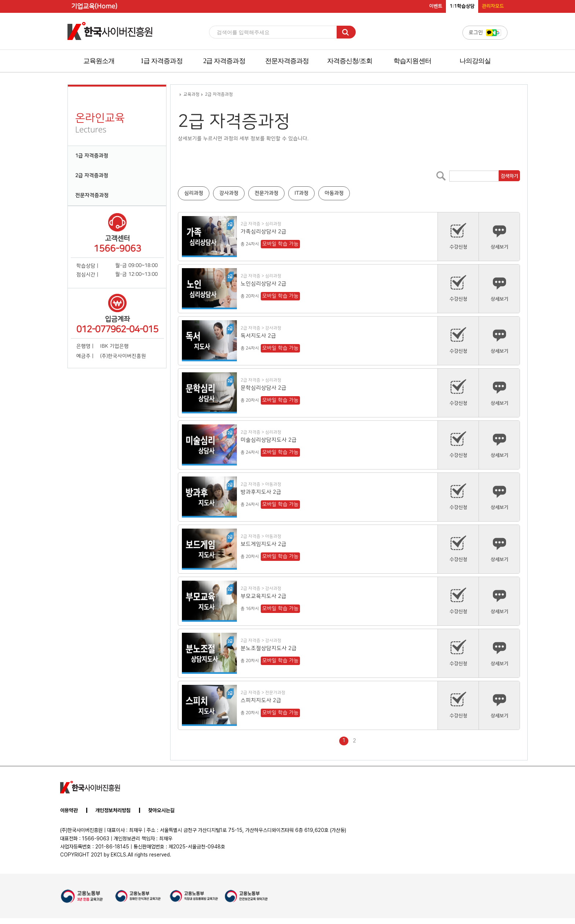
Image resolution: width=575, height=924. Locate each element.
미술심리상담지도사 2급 (269, 440)
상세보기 (499, 236)
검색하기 (509, 176)
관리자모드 (493, 6)
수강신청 (458, 236)
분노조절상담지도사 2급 (269, 648)
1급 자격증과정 (161, 61)
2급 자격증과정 (224, 61)
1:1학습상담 (462, 6)
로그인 (485, 33)
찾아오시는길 (161, 810)
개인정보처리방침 (113, 810)
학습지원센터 (412, 61)
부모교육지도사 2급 (263, 596)
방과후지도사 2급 (261, 492)
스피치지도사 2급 (261, 700)
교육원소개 (99, 61)
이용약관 (69, 810)
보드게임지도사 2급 (263, 544)
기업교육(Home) (94, 6)
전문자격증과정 (287, 61)
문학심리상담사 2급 (263, 388)
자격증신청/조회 (350, 61)
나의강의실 (475, 61)
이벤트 (436, 6)
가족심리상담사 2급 (263, 232)
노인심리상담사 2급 (263, 284)
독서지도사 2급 (258, 336)
